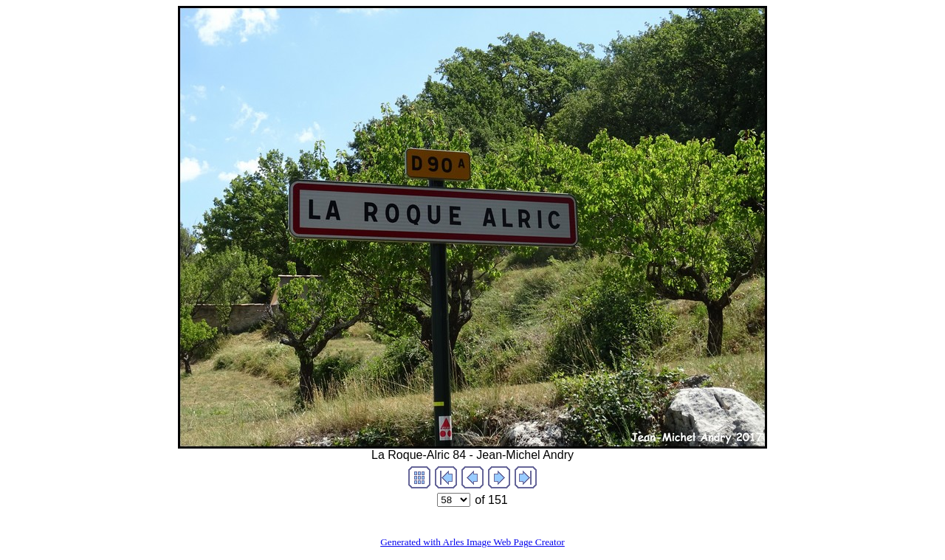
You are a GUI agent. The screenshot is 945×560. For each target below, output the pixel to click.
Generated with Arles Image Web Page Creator (472, 542)
